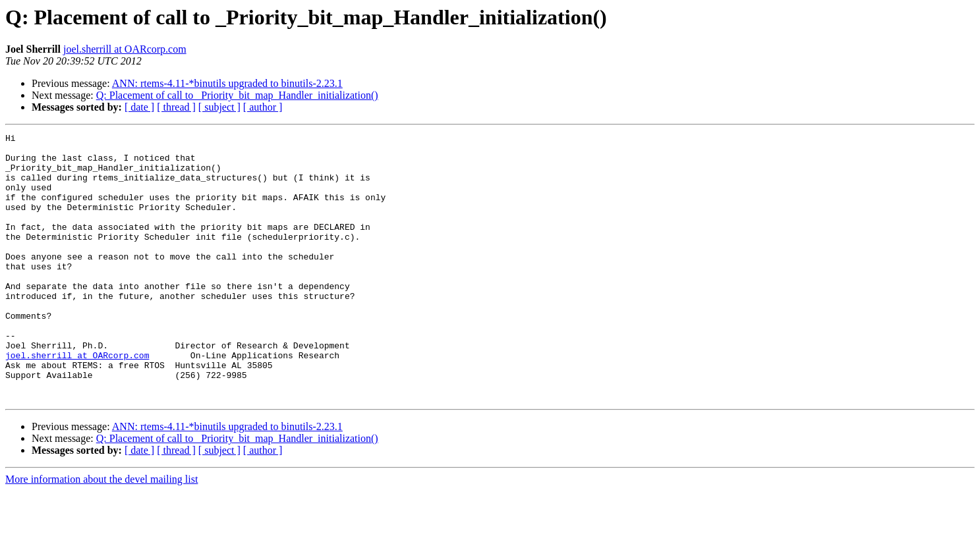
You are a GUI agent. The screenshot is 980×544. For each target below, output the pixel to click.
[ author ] (263, 107)
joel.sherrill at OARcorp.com (125, 49)
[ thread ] (176, 107)
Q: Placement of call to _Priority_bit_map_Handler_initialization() (237, 95)
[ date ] (139, 107)
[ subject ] (219, 107)
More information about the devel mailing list (101, 532)
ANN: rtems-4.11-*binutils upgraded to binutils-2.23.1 (227, 83)
